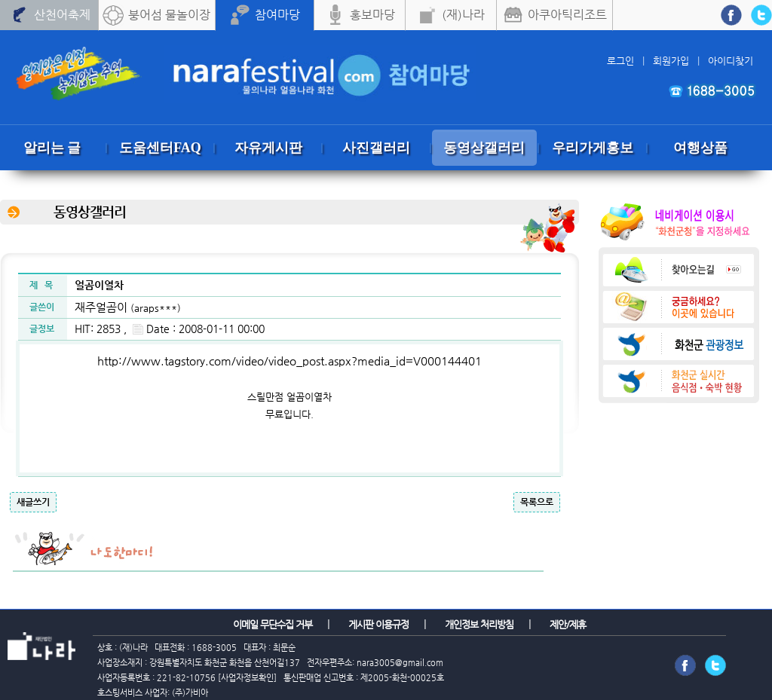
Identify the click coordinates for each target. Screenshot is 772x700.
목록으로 (537, 502)
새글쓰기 (33, 502)
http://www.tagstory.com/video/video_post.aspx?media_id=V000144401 (289, 361)
